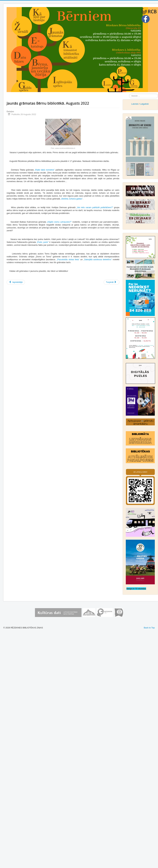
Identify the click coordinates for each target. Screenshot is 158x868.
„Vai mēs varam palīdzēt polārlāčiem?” (95, 207)
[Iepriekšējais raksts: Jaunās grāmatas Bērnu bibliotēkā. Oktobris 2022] (16, 282)
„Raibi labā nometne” (45, 170)
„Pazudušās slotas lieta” (68, 259)
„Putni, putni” (43, 242)
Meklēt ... (129, 94)
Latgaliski (144, 104)
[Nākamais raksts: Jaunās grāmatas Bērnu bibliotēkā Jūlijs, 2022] (111, 282)
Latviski (135, 104)
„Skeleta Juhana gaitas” (72, 199)
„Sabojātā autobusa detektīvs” (98, 259)
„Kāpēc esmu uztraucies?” (59, 222)
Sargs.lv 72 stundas (136, 589)
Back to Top (149, 628)
